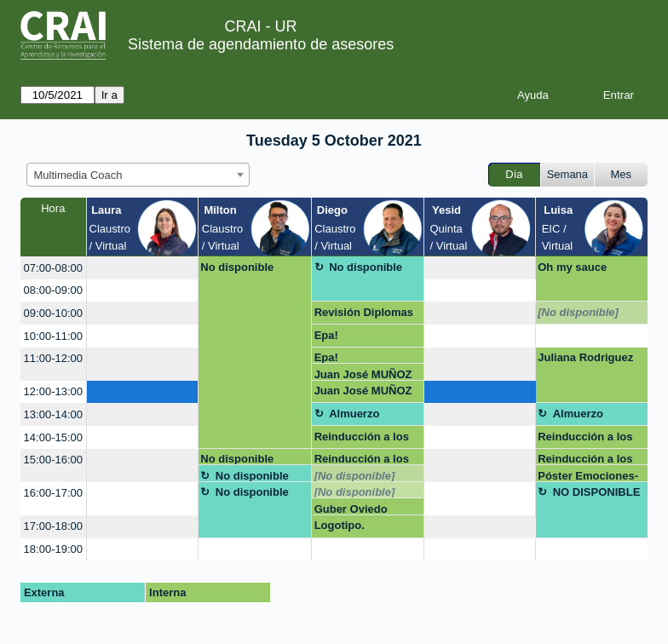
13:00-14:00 (53, 414)
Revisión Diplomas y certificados (364, 315)
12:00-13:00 (53, 391)
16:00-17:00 (53, 493)
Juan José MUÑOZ (363, 374)
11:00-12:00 (53, 358)
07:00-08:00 (53, 268)
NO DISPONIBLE (597, 492)
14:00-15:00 (53, 437)
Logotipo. (340, 525)
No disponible (237, 267)
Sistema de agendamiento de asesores (261, 44)
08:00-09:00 (53, 290)
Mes (622, 174)
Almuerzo (354, 414)
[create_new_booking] (142, 268)
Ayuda (533, 95)
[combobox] (138, 175)
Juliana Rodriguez (585, 357)
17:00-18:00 (53, 526)
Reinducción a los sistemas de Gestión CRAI (362, 440)
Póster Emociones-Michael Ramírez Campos (588, 476)
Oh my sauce (572, 267)
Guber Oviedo (351, 509)
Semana (567, 174)
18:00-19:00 (53, 549)
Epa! (326, 335)
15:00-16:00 (53, 460)
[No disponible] (578, 312)
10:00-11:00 (53, 336)
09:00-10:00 (53, 313)
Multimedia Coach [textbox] (78, 175)
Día (514, 174)
